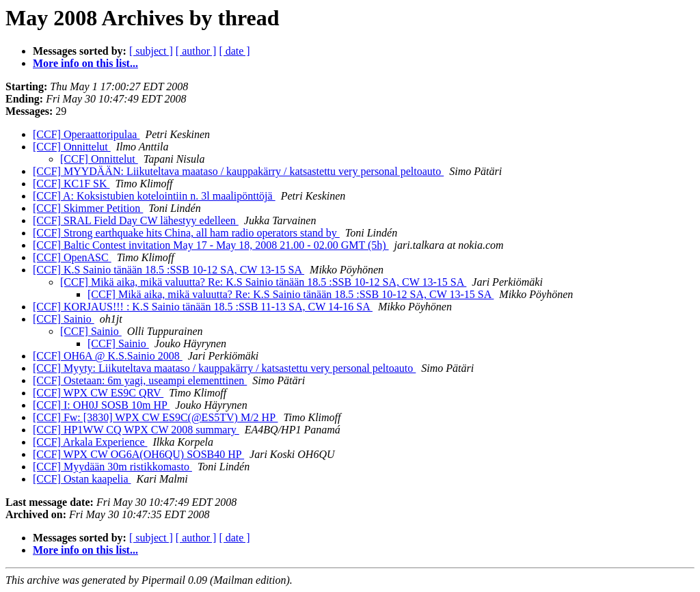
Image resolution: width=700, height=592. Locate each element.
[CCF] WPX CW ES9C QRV (98, 393)
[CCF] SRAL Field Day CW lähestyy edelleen (136, 220)
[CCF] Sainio (64, 319)
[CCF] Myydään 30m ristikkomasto (112, 467)
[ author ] (196, 51)
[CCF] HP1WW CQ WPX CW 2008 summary (136, 430)
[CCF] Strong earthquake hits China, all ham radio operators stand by (186, 233)
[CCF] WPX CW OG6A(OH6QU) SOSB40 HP (138, 454)
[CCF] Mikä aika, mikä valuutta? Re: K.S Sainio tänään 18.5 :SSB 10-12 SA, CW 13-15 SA (263, 282)
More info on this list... (85, 63)
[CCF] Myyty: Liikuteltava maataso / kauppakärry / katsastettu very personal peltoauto (224, 368)
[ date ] (234, 51)
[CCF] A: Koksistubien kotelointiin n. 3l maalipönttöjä (154, 196)
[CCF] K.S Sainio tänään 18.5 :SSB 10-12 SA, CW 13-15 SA (169, 270)
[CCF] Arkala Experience (90, 442)
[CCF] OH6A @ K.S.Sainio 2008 (108, 356)
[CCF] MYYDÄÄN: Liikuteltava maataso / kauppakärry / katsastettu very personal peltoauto (238, 171)
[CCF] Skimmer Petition (88, 208)
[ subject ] (151, 51)
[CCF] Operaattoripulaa (86, 134)
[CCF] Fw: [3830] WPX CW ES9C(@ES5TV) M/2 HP (155, 417)
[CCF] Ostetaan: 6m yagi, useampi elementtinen (140, 380)
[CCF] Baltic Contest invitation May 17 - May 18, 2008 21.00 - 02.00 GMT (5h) (211, 245)
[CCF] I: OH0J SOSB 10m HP (101, 405)
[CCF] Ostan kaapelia (82, 479)
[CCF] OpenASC (72, 257)
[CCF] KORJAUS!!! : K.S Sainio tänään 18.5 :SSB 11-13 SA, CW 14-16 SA (203, 307)
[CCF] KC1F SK (71, 184)
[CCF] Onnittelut (72, 147)
